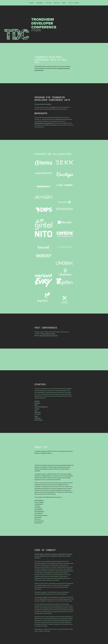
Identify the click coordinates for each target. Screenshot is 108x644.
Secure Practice (39, 420)
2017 (56, 336)
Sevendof (37, 401)
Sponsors (57, 3)
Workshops (40, 3)
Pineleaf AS (38, 412)
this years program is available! (43, 104)
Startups (48, 3)
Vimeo (54, 334)
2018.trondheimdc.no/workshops (43, 123)
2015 (50, 336)
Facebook (47, 334)
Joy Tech (37, 409)
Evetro (36, 416)
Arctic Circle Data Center (41, 407)
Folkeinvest (38, 418)
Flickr (42, 334)
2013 (44, 336)
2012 (41, 336)
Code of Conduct (74, 3)
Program (31, 3)
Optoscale (37, 403)
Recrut (36, 405)
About (64, 3)
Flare (36, 410)
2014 (47, 336)
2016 (53, 336)
